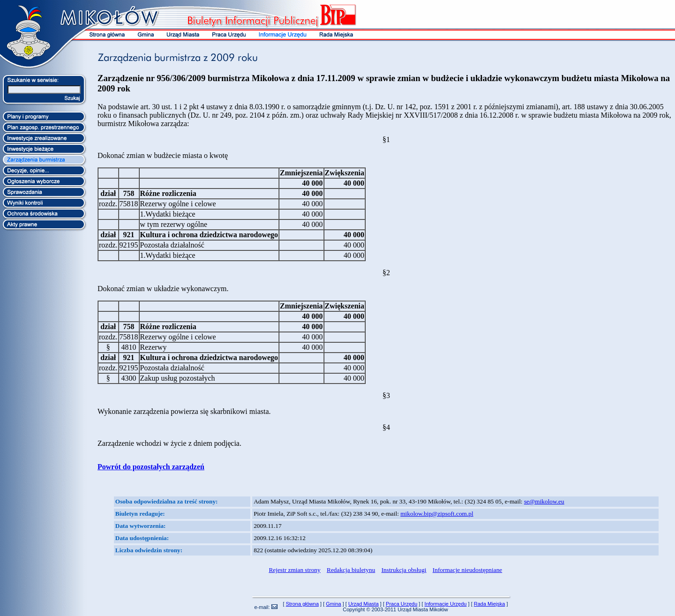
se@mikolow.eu (544, 501)
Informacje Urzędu (446, 604)
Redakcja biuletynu (351, 570)
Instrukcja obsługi (404, 570)
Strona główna (302, 604)
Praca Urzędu (401, 604)
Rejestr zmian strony (294, 570)
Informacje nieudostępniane (467, 570)
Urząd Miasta (364, 604)
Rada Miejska (490, 604)
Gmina (333, 604)
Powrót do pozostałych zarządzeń (151, 467)
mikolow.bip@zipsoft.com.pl (437, 514)
